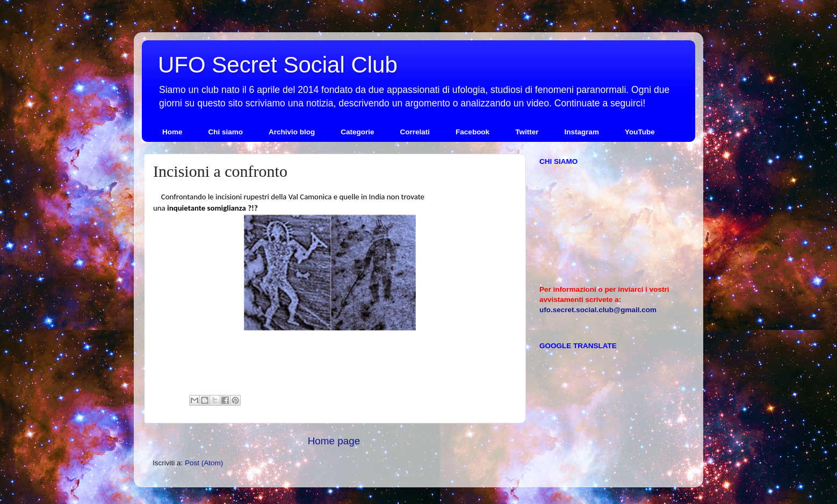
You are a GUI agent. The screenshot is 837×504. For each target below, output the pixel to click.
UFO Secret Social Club (278, 65)
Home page (334, 441)
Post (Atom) (204, 463)
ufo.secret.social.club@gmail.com (598, 310)
